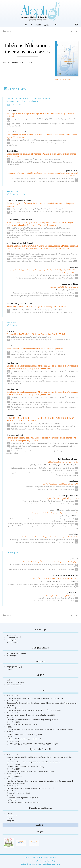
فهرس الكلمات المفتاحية (16, 682)
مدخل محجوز (51, 864)
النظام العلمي (12, 640)
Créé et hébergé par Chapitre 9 (31, 864)
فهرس (48, 25)
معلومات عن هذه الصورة (64, 79)
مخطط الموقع (29, 861)
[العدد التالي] (76, 32)
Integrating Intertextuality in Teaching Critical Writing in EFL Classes (36, 307)
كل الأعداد (40, 825)
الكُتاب (9, 680)
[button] (31, 25)
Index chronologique (14, 685)
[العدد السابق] (72, 32)
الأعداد (38, 25)
